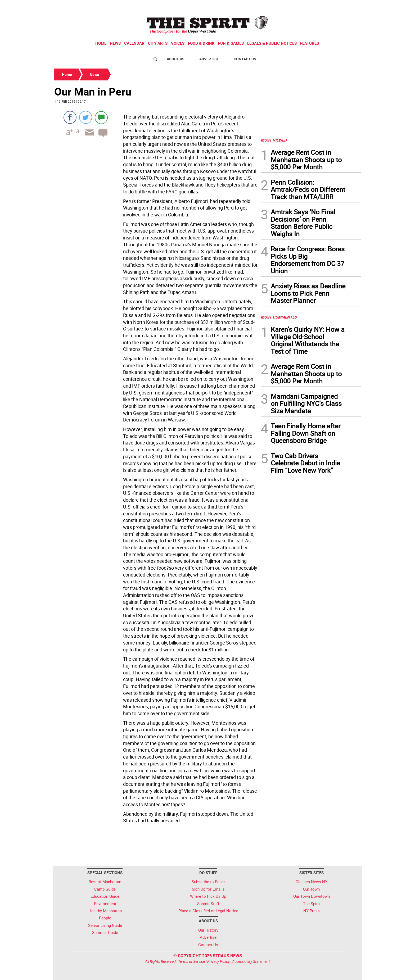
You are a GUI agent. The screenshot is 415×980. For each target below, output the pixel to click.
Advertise (209, 59)
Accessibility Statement (251, 961)
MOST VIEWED (274, 140)
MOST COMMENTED (279, 317)
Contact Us (245, 59)
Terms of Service (191, 961)
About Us (176, 59)
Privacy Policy (218, 961)
